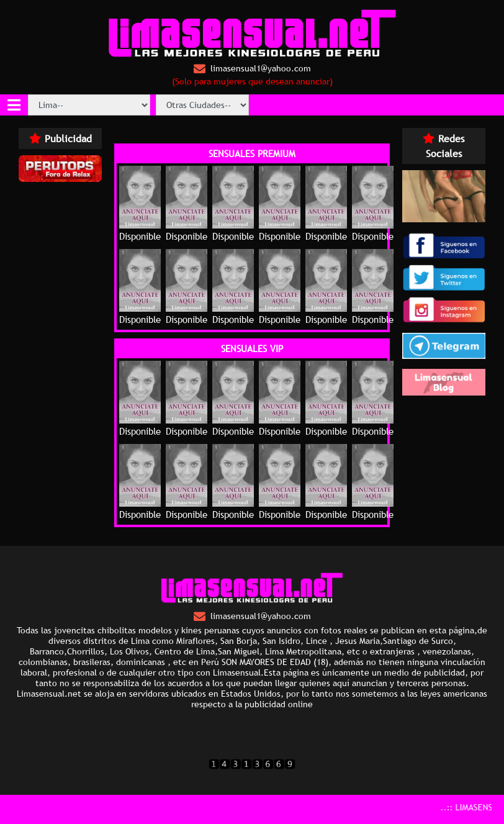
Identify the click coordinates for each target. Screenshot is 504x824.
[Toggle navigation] (14, 105)
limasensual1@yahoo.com (252, 69)
